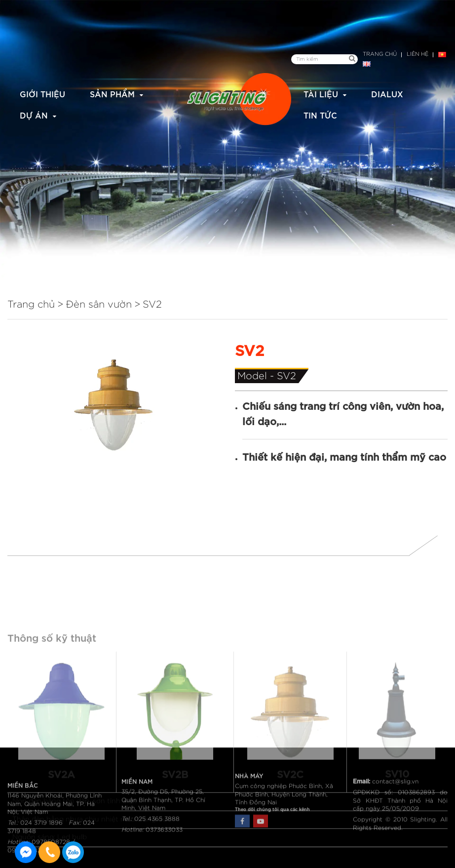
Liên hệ (417, 54)
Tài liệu (321, 94)
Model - (257, 376)
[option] (114, 404)
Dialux (387, 94)
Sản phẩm (112, 94)
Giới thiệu (42, 94)
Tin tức (320, 115)
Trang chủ (380, 54)
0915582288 (73, 852)
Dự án (34, 115)
